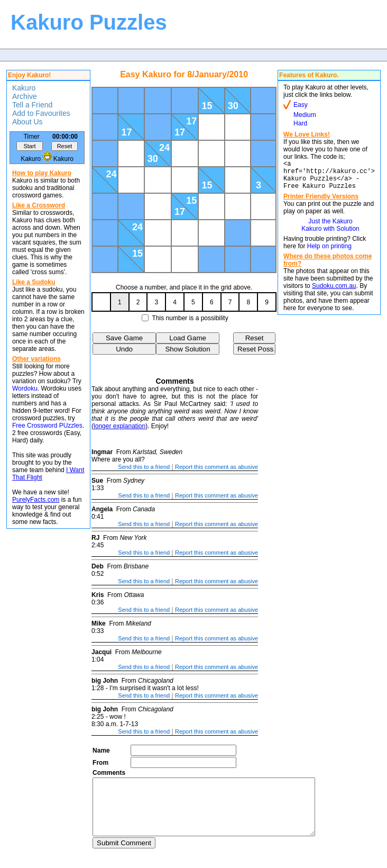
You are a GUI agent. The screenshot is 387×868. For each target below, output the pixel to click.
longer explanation (119, 426)
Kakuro (24, 88)
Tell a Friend (32, 105)
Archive (25, 96)
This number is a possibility (190, 318)
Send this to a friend (144, 467)
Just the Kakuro (330, 228)
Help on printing (329, 252)
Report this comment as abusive (216, 467)
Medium (305, 115)
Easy (301, 105)
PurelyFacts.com (36, 500)
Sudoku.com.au (334, 292)
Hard (300, 123)
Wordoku (25, 388)
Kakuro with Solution (330, 235)
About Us (27, 122)
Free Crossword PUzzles (47, 426)
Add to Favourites (41, 113)
